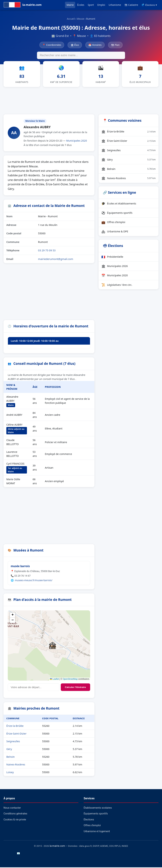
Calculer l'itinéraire (75, 688)
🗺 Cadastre (131, 5)
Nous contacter (12, 809)
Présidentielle (112, 257)
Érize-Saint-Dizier (16, 734)
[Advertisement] (81, 101)
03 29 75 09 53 (47, 251)
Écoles (81, 5)
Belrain (11, 757)
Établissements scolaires (98, 809)
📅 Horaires (95, 45)
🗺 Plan (115, 45)
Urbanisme (115, 5)
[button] (52, 646)
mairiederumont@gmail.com (56, 260)
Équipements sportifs (117, 214)
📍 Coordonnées (52, 45)
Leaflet (54, 680)
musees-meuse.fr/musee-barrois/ (34, 581)
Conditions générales (15, 814)
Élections (89, 820)
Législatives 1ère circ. (117, 285)
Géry (9, 750)
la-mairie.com (57, 847)
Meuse (81, 19)
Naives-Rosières (16, 765)
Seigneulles (13, 742)
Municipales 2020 (77, 141)
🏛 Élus (75, 45)
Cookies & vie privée (15, 820)
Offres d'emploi (113, 223)
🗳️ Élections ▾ (149, 5)
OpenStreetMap (70, 680)
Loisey (10, 773)
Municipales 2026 (115, 267)
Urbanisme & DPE (115, 232)
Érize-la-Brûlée (15, 727)
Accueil (71, 19)
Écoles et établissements (119, 204)
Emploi (101, 5)
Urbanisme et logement (97, 832)
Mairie (70, 5)
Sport (91, 5)
